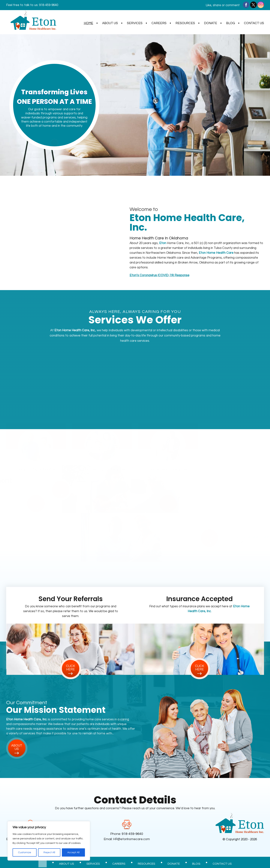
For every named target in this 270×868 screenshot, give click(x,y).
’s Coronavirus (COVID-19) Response (159, 275)
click (36, 494)
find (54, 142)
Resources (185, 23)
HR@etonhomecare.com (132, 839)
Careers (159, 23)
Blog (231, 23)
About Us (110, 23)
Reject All (49, 852)
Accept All (73, 852)
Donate (211, 23)
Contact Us (254, 23)
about (17, 747)
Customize (25, 852)
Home (88, 23)
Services (135, 23)
